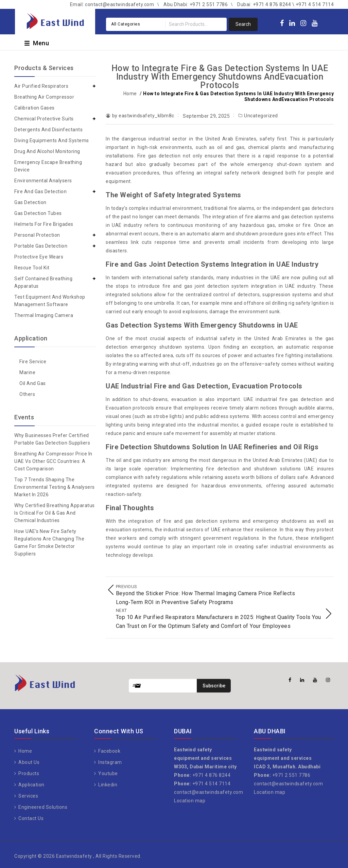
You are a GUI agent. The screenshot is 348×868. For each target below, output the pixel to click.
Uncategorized (261, 116)
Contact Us (31, 816)
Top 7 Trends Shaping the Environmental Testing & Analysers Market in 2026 (55, 487)
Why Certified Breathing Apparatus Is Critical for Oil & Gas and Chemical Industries (55, 513)
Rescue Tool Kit (32, 268)
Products (28, 771)
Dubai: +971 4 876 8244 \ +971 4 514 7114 (285, 4)
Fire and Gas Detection (40, 191)
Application (31, 782)
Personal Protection (37, 235)
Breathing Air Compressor (44, 97)
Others (27, 394)
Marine (27, 372)
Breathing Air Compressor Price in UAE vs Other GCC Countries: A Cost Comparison (53, 461)
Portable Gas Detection (41, 246)
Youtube (108, 771)
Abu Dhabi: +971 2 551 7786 (196, 4)
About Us (29, 759)
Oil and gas (33, 383)
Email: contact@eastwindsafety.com (112, 4)
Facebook (109, 748)
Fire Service (33, 362)
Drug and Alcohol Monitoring (47, 151)
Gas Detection (30, 202)
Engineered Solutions (42, 804)
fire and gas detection (190, 521)
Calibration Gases (34, 108)
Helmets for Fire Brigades (44, 224)
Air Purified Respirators (41, 86)
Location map (190, 798)
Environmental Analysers (43, 181)
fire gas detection (301, 399)
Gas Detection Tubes (38, 213)
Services (28, 793)
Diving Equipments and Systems (52, 140)
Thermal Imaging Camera (44, 315)
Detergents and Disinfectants (48, 130)
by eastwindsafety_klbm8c (143, 116)
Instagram (110, 759)
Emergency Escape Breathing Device (48, 166)
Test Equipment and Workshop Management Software (50, 301)
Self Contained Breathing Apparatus (43, 282)
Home (130, 94)
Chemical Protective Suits (44, 119)
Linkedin (107, 782)
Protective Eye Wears (39, 257)
